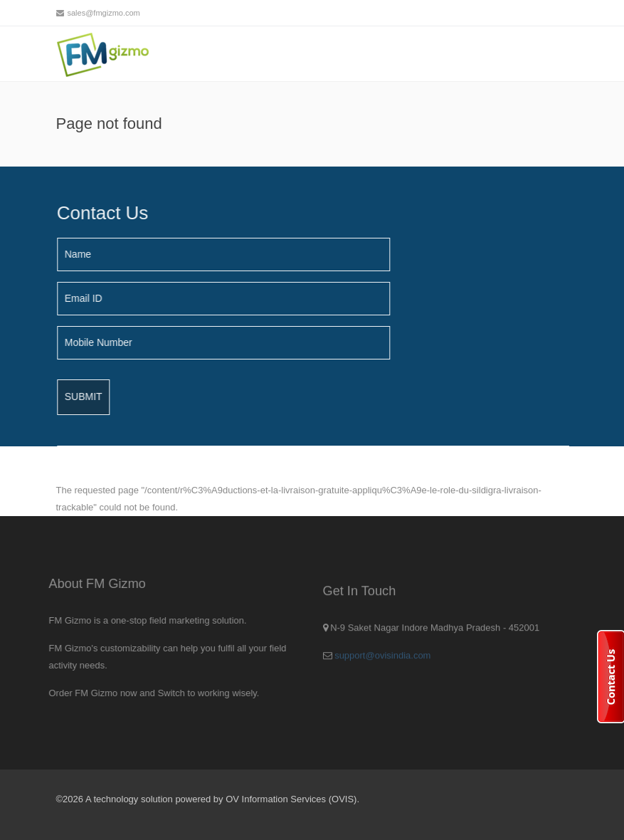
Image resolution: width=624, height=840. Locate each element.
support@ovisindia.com (382, 659)
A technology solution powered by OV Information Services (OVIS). (222, 799)
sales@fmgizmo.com (104, 13)
